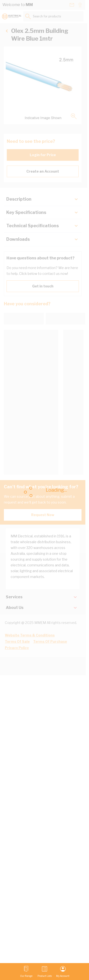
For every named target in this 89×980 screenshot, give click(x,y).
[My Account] (63, 972)
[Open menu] (26, 972)
